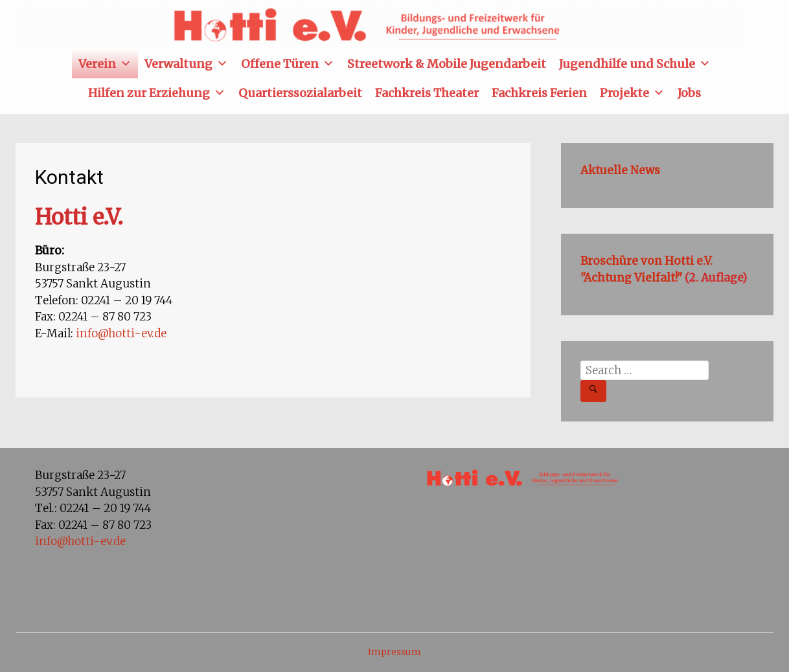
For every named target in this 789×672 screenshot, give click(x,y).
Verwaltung (186, 64)
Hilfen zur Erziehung (157, 93)
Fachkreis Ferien (539, 93)
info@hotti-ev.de (121, 333)
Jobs (689, 93)
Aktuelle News (620, 170)
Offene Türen (288, 64)
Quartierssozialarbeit (300, 93)
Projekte (632, 93)
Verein (105, 64)
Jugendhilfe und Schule (635, 64)
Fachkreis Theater (427, 93)
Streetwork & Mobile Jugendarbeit (447, 64)
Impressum (394, 652)
